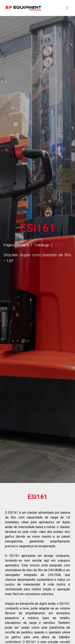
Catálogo (42, 250)
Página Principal (15, 250)
